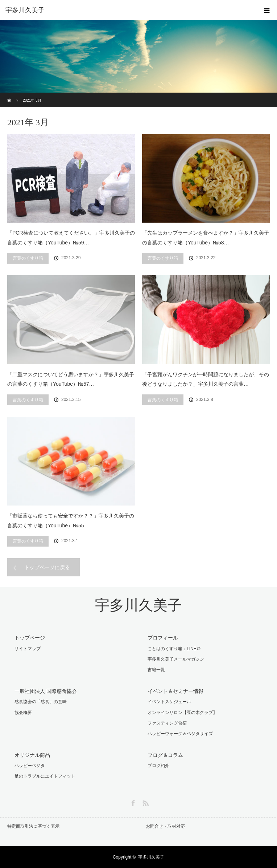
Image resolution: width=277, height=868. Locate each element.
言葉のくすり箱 (28, 258)
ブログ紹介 (158, 766)
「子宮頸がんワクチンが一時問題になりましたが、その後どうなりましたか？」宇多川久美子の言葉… (206, 379)
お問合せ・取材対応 (165, 826)
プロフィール (163, 638)
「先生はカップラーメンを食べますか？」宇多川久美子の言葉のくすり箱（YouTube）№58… (206, 238)
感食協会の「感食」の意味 (41, 702)
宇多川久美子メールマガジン (176, 659)
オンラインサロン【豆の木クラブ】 (182, 713)
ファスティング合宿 (167, 723)
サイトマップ (28, 649)
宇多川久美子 (138, 605)
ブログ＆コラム (165, 755)
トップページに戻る (47, 567)
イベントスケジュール (169, 702)
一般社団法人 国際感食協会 (46, 691)
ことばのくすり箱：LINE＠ (174, 649)
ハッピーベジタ (30, 766)
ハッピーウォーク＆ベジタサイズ (180, 734)
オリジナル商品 (32, 755)
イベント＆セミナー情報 (175, 691)
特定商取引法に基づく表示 (33, 826)
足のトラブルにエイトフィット (45, 776)
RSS (145, 802)
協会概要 (23, 713)
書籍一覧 (156, 670)
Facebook (132, 802)
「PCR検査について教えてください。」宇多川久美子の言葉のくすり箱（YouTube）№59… (71, 238)
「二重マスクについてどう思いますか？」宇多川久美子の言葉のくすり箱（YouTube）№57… (71, 379)
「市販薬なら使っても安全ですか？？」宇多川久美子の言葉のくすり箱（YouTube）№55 (71, 521)
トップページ (30, 638)
